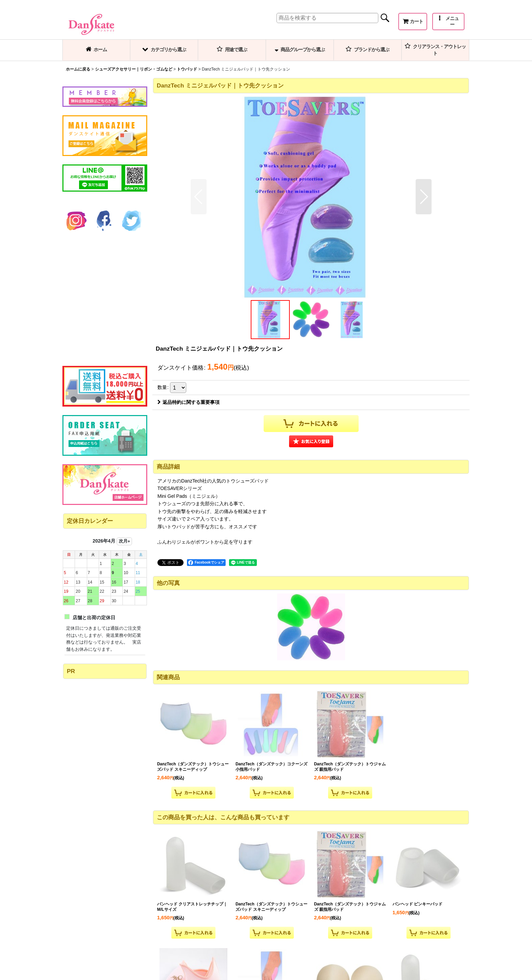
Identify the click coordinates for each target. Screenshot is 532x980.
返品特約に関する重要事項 (188, 402)
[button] (448, 22)
